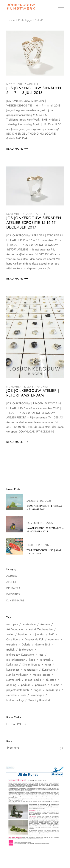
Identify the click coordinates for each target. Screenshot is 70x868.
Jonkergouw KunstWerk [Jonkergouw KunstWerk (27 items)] (20, 655)
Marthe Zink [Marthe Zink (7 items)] (13, 680)
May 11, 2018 (15, 84)
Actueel (12, 576)
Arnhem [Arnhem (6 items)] (45, 624)
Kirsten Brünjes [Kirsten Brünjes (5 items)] (31, 665)
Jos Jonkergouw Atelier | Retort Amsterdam (33, 393)
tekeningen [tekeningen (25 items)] (37, 695)
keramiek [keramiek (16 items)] (45, 660)
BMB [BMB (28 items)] (52, 634)
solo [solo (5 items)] (24, 695)
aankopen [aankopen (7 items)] (12, 624)
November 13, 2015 (20, 387)
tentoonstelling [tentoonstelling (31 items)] (15, 700)
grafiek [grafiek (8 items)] (10, 650)
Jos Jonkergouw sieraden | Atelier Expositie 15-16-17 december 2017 (35, 223)
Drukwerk (13, 588)
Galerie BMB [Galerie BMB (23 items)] (43, 645)
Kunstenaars (15, 600)
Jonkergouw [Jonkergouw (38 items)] (26, 650)
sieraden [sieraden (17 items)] (11, 695)
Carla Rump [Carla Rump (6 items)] (13, 639)
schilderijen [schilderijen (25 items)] (53, 690)
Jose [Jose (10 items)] (41, 655)
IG (24, 724)
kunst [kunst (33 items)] (48, 665)
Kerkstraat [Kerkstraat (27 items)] (12, 665)
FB (8, 724)
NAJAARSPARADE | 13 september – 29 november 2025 (45, 530)
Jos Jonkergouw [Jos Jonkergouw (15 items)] (15, 660)
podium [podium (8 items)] (26, 685)
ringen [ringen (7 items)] (38, 690)
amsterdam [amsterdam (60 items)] (29, 624)
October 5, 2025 (39, 545)
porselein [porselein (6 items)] (41, 685)
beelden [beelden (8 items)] (23, 634)
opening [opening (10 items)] (11, 685)
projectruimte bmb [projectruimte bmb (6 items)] (18, 690)
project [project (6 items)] (55, 685)
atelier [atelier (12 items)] (10, 634)
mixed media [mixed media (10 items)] (33, 680)
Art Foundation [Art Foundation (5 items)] (15, 629)
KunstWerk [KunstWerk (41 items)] (49, 670)
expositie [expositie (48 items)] (12, 645)
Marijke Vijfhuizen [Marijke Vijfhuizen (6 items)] (17, 675)
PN (19, 724)
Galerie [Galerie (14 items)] (26, 645)
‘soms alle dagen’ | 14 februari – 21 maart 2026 (45, 508)
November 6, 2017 (19, 214)
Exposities (13, 594)
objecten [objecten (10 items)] (51, 680)
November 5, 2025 (40, 523)
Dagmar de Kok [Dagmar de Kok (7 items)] (34, 639)
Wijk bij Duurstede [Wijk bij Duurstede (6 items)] (40, 700)
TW (13, 724)
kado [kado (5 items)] (32, 660)
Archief (33, 84)
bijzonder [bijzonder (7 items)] (39, 634)
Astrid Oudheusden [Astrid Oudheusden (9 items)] (41, 629)
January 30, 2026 (39, 501)
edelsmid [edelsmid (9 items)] (54, 639)
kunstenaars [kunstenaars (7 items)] (31, 670)
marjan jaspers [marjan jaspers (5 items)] (42, 675)
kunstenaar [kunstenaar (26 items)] (13, 670)
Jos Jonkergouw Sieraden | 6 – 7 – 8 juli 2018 (35, 90)
